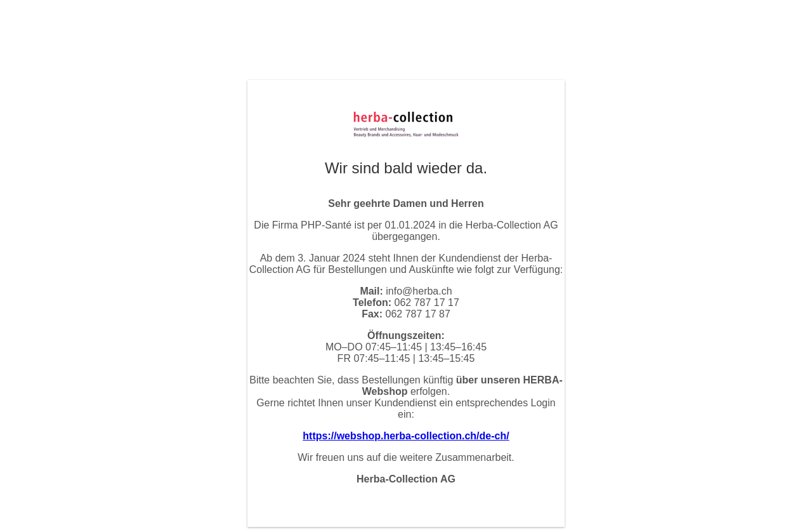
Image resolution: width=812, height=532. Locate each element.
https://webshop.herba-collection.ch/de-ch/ (406, 436)
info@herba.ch (419, 291)
